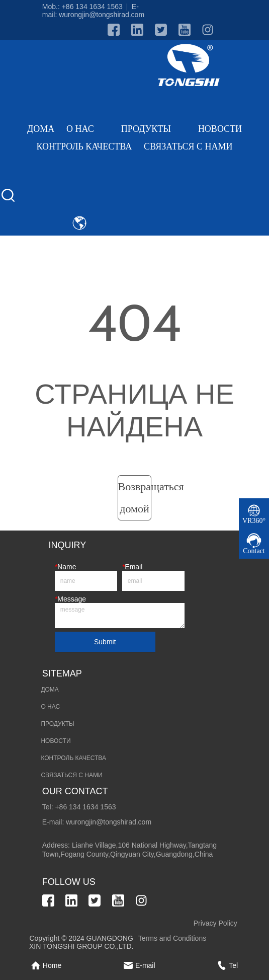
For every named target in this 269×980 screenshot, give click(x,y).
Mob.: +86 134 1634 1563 (82, 7)
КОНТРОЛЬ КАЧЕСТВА (84, 146)
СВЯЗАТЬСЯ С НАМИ (188, 146)
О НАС (88, 129)
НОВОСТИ (220, 129)
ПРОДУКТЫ (154, 129)
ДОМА (41, 129)
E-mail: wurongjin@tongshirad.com (93, 11)
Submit (105, 642)
